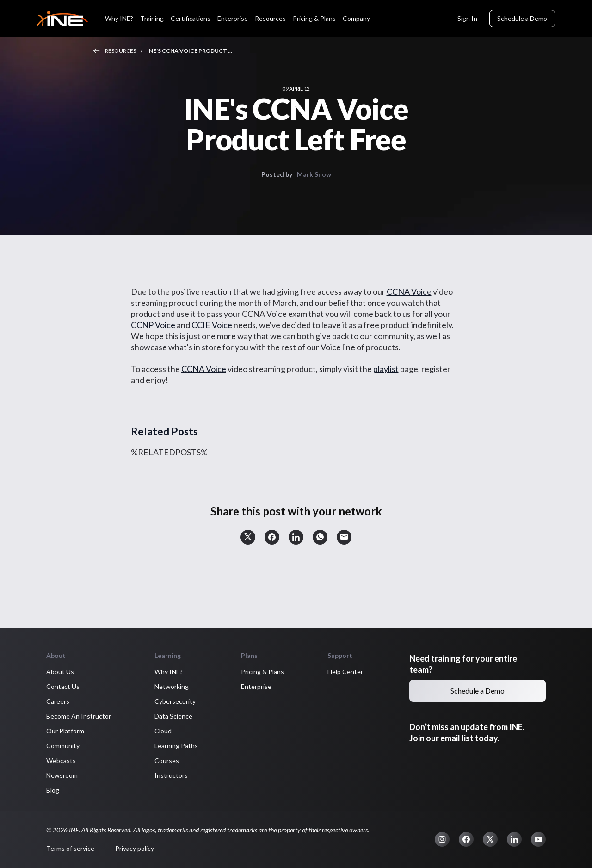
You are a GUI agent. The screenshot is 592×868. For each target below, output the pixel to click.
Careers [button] (58, 701)
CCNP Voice (153, 325)
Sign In (467, 18)
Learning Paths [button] (176, 746)
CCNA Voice (409, 291)
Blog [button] (53, 790)
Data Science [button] (173, 716)
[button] (248, 537)
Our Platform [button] (65, 731)
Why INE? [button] (169, 672)
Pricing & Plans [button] (262, 672)
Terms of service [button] (70, 848)
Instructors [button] (171, 775)
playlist (386, 369)
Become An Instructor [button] (79, 716)
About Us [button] (60, 672)
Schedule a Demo (522, 18)
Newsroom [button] (62, 775)
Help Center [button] (345, 672)
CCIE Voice (212, 325)
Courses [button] (167, 760)
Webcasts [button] (61, 760)
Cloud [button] (163, 731)
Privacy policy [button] (135, 848)
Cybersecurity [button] (175, 701)
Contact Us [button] (63, 686)
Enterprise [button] (256, 686)
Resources (120, 51)
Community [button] (63, 746)
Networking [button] (172, 686)
